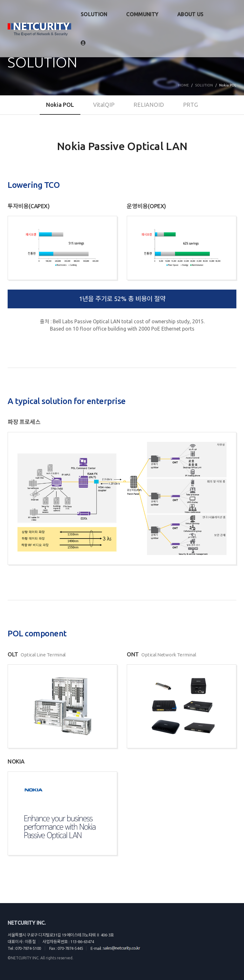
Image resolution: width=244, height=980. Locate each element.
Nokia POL (60, 105)
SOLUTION (94, 14)
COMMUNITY (142, 14)
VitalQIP (104, 105)
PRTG (190, 105)
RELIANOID (149, 105)
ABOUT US (190, 14)
